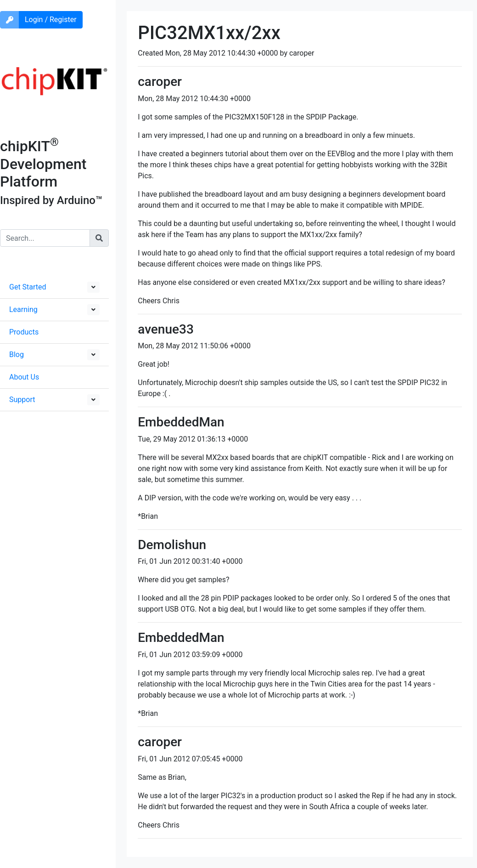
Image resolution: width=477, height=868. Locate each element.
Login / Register (51, 20)
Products (24, 332)
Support (22, 400)
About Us (24, 377)
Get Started (28, 287)
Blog (17, 355)
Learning (23, 309)
